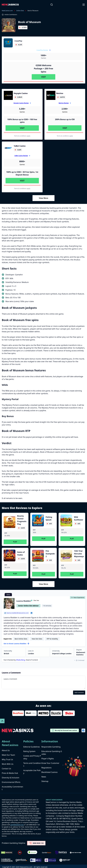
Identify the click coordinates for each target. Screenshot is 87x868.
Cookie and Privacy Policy (32, 757)
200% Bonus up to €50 (65, 119)
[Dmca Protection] (7, 853)
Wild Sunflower (79, 518)
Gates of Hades (21, 553)
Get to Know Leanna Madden (16, 644)
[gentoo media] (21, 860)
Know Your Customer (50, 763)
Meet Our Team (8, 755)
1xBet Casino (20, 146)
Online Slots (20, 11)
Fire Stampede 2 (50, 554)
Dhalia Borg (20, 660)
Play (15, 542)
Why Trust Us (7, 759)
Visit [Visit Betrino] (65, 128)
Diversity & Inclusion (11, 778)
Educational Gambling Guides (52, 753)
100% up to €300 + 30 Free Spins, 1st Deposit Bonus (22, 173)
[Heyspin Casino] (8, 95)
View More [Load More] (43, 198)
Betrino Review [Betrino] (64, 103)
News (44, 777)
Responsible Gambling (51, 747)
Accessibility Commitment (12, 788)
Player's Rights (48, 759)
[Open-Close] (84, 5)
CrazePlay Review (43, 50)
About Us (6, 750)
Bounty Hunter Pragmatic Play (22, 520)
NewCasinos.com (7, 11)
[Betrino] (51, 95)
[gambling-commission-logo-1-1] (7, 860)
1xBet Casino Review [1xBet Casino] (21, 156)
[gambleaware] (47, 853)
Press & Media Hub (10, 773)
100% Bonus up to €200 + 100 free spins (22, 121)
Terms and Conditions (32, 764)
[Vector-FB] (83, 730)
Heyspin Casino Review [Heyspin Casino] (21, 103)
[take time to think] (76, 853)
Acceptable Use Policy (32, 772)
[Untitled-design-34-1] (61, 853)
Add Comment (79, 693)
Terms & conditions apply (22, 136)
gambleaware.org (17, 825)
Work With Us (8, 764)
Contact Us (6, 769)
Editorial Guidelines (32, 747)
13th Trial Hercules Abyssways (79, 554)
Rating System (29, 751)
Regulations (46, 768)
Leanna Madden (24, 601)
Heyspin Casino (21, 93)
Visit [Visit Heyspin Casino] (22, 128)
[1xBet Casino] (8, 148)
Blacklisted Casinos (49, 772)
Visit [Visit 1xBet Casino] (22, 181)
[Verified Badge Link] (32, 853)
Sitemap (45, 781)
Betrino (60, 93)
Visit (44, 77)
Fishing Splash (49, 518)
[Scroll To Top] (2, 721)
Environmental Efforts (11, 782)
